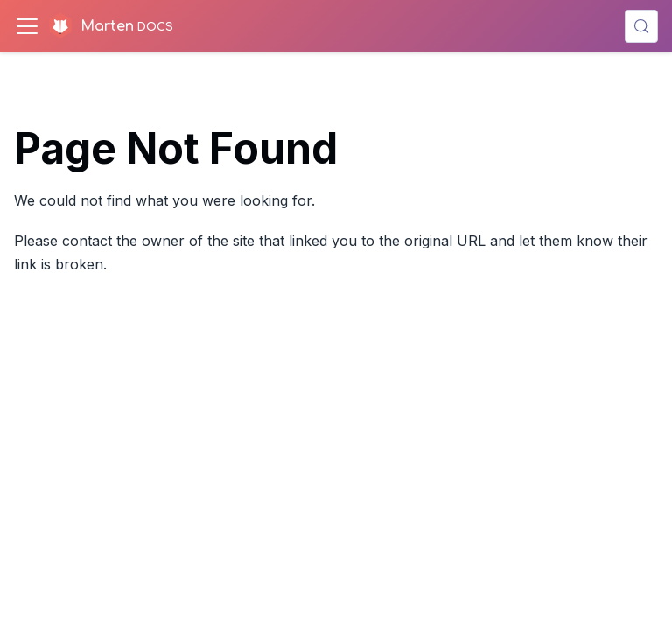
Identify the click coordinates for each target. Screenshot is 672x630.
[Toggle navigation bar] (27, 26)
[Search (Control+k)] (641, 26)
